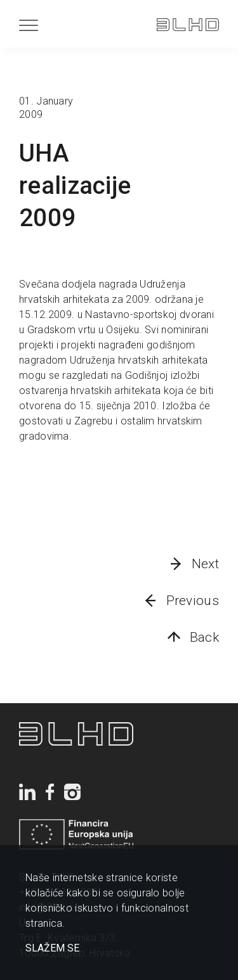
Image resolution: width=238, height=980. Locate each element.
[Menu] (29, 25)
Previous (193, 601)
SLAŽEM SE (52, 948)
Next (205, 564)
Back (204, 637)
